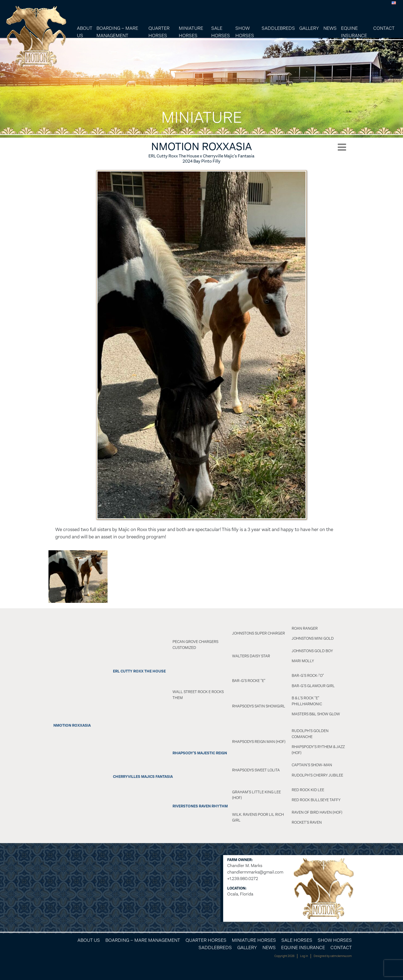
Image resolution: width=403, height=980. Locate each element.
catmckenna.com (341, 956)
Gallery (309, 28)
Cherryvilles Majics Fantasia (143, 777)
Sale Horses (221, 32)
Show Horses (245, 32)
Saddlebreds (278, 28)
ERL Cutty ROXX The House (139, 671)
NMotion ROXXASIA (72, 725)
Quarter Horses (159, 32)
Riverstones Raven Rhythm (200, 806)
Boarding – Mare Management (117, 32)
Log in (304, 956)
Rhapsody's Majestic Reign (200, 753)
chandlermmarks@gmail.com (255, 872)
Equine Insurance (354, 32)
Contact (384, 28)
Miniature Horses (191, 32)
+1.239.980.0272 (243, 879)
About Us (84, 32)
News (330, 28)
